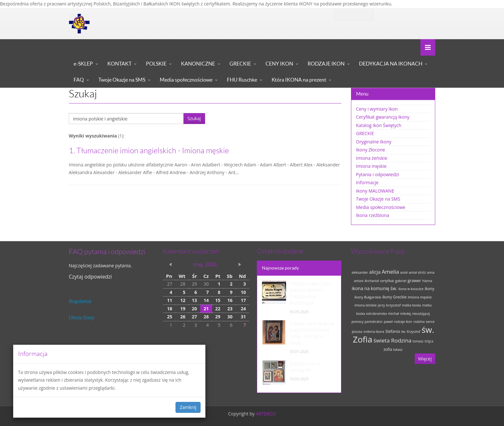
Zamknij (188, 407)
